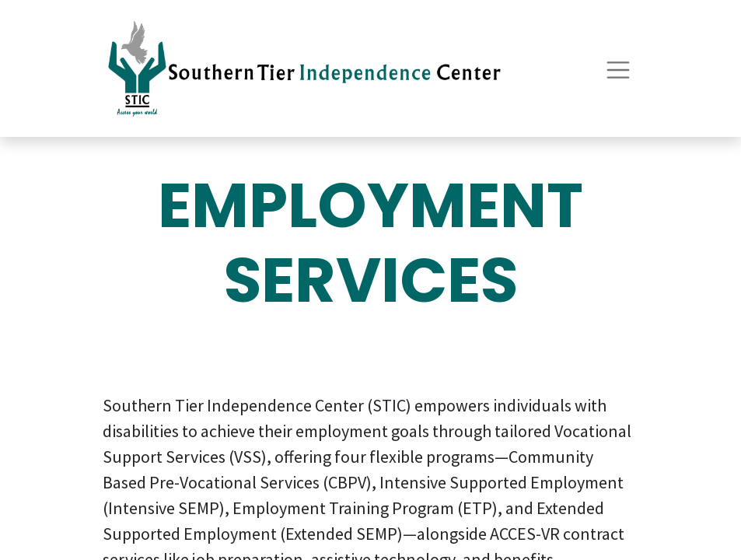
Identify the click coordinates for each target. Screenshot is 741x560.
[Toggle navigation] (618, 68)
